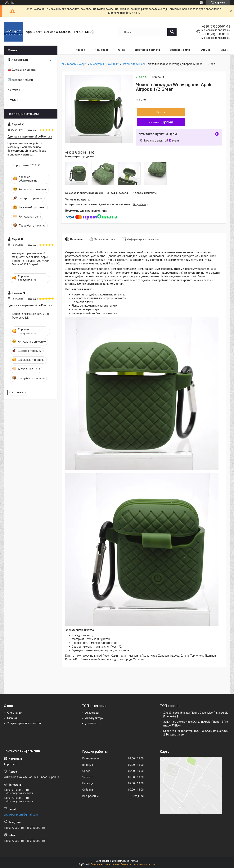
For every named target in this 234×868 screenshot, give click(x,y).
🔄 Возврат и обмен (20, 80)
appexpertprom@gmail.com (21, 815)
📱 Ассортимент (18, 60)
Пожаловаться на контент (105, 864)
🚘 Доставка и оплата (22, 70)
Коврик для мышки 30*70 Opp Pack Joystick (31, 316)
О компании (15, 713)
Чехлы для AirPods (134, 64)
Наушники (113, 64)
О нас (122, 50)
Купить (161, 112)
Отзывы (206, 50)
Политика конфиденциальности (138, 864)
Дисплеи (91, 723)
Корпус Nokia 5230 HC (27, 165)
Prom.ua (134, 861)
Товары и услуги (77, 64)
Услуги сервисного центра (24, 723)
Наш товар (102, 50)
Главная (80, 50)
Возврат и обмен (180, 50)
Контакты (14, 90)
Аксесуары (97, 64)
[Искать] (172, 32)
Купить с (161, 122)
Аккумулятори (94, 718)
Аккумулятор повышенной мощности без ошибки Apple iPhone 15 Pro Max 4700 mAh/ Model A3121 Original (31, 259)
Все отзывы (16, 392)
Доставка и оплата (147, 50)
